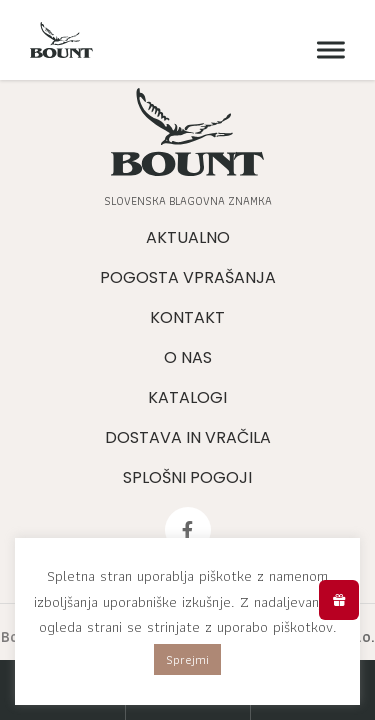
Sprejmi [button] (187, 659)
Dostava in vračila (188, 437)
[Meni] (326, 50)
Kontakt (187, 317)
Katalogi (187, 397)
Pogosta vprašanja (188, 277)
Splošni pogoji (187, 477)
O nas (188, 357)
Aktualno (188, 237)
